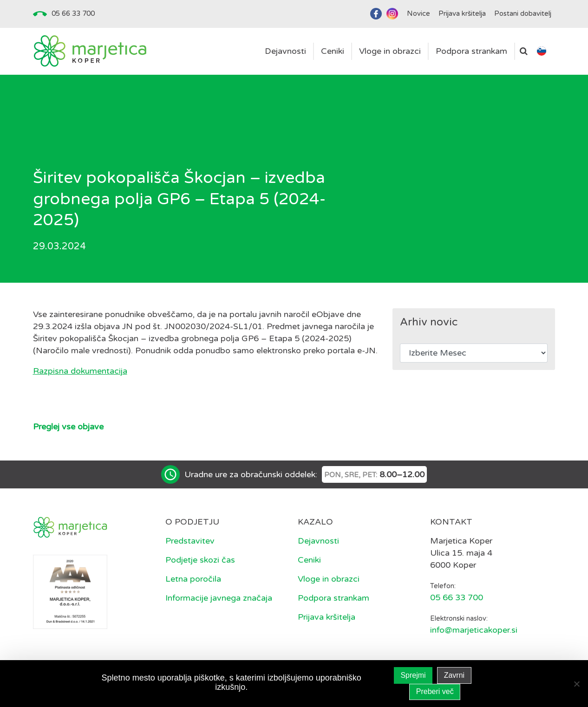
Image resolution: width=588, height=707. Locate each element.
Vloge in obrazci (329, 579)
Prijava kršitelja (327, 617)
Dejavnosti (318, 541)
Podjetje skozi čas (200, 560)
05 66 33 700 (73, 13)
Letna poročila (193, 579)
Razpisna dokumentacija (80, 371)
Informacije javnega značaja (219, 598)
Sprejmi (413, 675)
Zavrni (454, 675)
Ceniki (309, 560)
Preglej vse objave (68, 427)
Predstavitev (190, 541)
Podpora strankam (333, 598)
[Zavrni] (576, 684)
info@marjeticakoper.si (474, 630)
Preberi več (435, 691)
